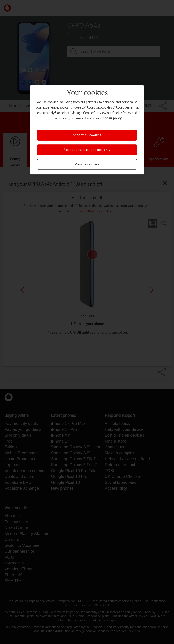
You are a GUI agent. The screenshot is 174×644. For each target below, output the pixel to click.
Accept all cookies (87, 135)
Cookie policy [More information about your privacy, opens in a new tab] (112, 119)
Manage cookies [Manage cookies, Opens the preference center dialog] (87, 164)
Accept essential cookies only (87, 150)
